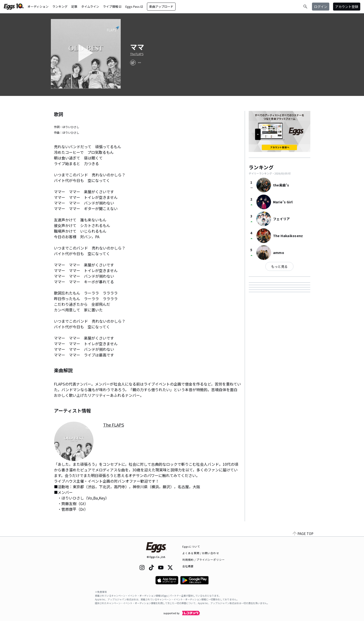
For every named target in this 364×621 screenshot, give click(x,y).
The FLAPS (137, 54)
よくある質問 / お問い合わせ (201, 553)
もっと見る (279, 266)
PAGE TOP (303, 534)
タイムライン (90, 6)
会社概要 (188, 566)
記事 (74, 6)
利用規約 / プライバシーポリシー (204, 560)
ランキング (60, 6)
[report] (139, 63)
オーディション (38, 6)
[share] (133, 63)
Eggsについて (191, 546)
